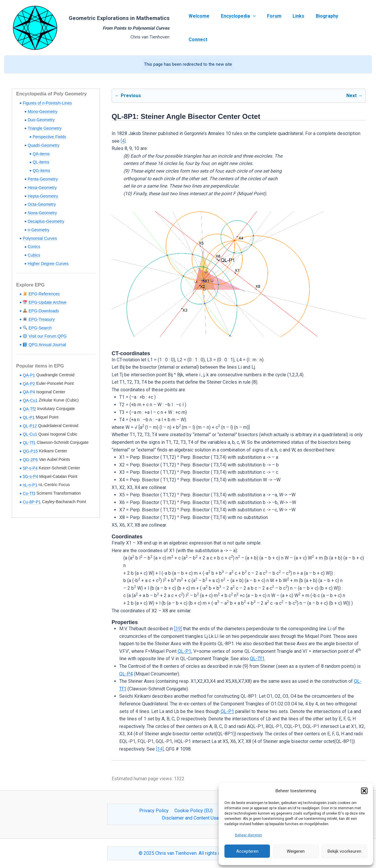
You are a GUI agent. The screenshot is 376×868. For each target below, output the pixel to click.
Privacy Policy (155, 811)
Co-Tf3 (29, 493)
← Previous (128, 96)
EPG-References (41, 294)
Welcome (200, 28)
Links (294, 28)
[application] (252, 28)
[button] (364, 791)
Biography (320, 28)
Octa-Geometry (42, 204)
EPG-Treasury (39, 319)
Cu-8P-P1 (32, 502)
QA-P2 (29, 384)
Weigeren (296, 851)
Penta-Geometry (43, 179)
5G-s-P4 (30, 476)
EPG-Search (37, 328)
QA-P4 (29, 392)
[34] (160, 749)
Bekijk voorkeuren (344, 851)
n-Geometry (38, 230)
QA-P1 (29, 375)
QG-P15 (30, 451)
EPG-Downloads (41, 311)
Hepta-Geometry (43, 196)
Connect (350, 28)
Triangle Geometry (45, 128)
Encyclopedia (237, 28)
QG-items (41, 171)
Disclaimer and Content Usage (193, 818)
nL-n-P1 (30, 485)
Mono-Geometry (42, 112)
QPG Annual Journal (45, 345)
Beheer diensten (249, 835)
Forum (271, 28)
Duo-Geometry (41, 120)
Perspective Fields (49, 137)
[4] (123, 141)
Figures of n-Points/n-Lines (47, 103)
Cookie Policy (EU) (194, 811)
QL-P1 (28, 417)
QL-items (41, 162)
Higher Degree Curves (48, 264)
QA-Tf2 (29, 409)
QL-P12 (30, 426)
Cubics (34, 255)
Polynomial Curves (40, 238)
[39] (178, 629)
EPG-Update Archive (45, 302)
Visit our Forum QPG (45, 336)
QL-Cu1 (30, 434)
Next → (354, 96)
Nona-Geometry (42, 213)
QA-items (41, 154)
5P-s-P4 (30, 468)
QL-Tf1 (29, 443)
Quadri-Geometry (43, 145)
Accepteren (247, 851)
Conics (34, 247)
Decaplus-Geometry (46, 221)
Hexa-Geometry (42, 188)
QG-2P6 (30, 460)
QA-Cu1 (30, 400)
